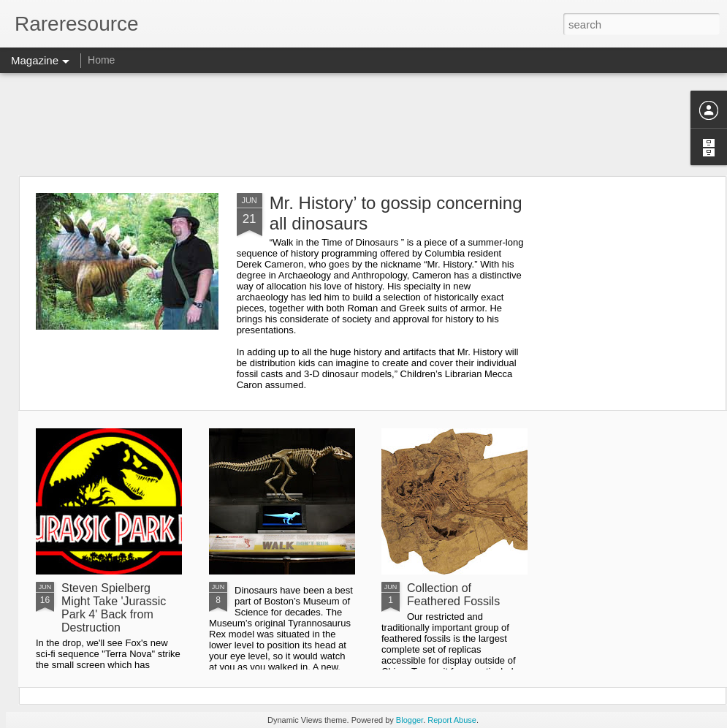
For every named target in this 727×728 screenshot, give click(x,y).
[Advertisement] (363, 124)
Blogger (410, 720)
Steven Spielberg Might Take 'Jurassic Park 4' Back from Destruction (114, 608)
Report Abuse (452, 720)
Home (101, 60)
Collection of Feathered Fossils (453, 595)
